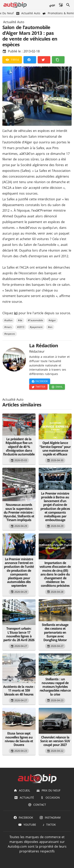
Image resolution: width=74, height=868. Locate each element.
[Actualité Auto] (28, 13)
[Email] (57, 387)
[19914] (12, 60)
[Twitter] (44, 60)
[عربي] (52, 5)
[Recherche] (68, 5)
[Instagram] (50, 818)
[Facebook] (30, 60)
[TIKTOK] (49, 825)
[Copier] (58, 60)
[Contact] (37, 805)
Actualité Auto (14, 22)
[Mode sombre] (61, 5)
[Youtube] (27, 825)
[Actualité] (24, 798)
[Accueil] (22, 790)
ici (16, 313)
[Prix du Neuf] (48, 790)
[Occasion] (50, 798)
